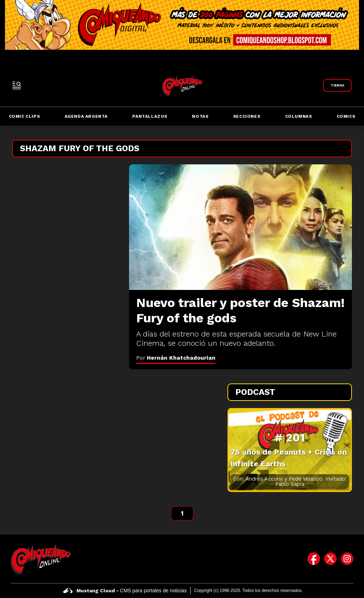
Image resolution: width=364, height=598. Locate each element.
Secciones (247, 116)
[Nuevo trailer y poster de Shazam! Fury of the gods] (240, 227)
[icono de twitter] (330, 559)
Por (176, 358)
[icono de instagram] (347, 559)
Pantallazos (150, 116)
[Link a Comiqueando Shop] (337, 85)
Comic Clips (25, 116)
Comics (346, 116)
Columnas (299, 116)
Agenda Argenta (86, 116)
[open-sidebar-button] (17, 85)
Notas (200, 116)
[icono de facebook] (314, 559)
